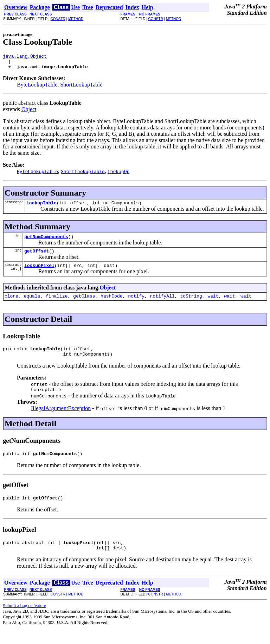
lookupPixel (39, 273)
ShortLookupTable (81, 88)
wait (213, 304)
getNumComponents (46, 242)
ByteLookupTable (37, 88)
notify (136, 304)
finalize (57, 304)
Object (29, 112)
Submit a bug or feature (24, 621)
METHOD (76, 19)
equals (32, 304)
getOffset (37, 257)
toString (191, 304)
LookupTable (41, 207)
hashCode (111, 304)
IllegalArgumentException (61, 420)
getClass (84, 304)
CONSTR (58, 19)
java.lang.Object (25, 57)
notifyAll (162, 304)
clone (11, 304)
